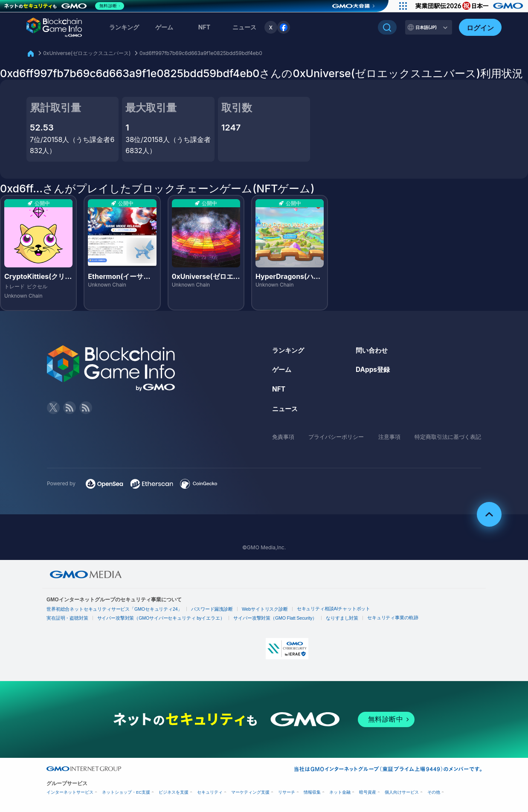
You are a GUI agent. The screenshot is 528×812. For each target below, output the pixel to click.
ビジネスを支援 (174, 792)
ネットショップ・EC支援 (126, 792)
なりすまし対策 (324, 618)
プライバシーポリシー (336, 436)
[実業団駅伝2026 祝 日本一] (469, 6)
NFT (204, 27)
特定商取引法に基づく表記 (445, 436)
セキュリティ (210, 792)
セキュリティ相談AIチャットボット (314, 608)
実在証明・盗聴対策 (66, 618)
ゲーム (164, 27)
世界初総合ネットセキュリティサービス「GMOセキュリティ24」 (109, 609)
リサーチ (287, 792)
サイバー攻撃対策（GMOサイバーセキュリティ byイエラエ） (153, 618)
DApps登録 (374, 369)
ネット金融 (340, 792)
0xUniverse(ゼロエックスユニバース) (87, 53)
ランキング (124, 27)
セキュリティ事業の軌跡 (371, 617)
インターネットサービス (70, 792)
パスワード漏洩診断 (200, 609)
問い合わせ (373, 350)
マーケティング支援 (250, 792)
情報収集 (312, 792)
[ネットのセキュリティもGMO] (65, 6)
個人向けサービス (402, 792)
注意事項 (388, 436)
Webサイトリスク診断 (250, 609)
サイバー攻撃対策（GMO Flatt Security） (260, 618)
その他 (434, 792)
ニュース (286, 409)
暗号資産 (368, 792)
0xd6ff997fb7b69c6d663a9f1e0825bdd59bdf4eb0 (201, 53)
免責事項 (284, 436)
